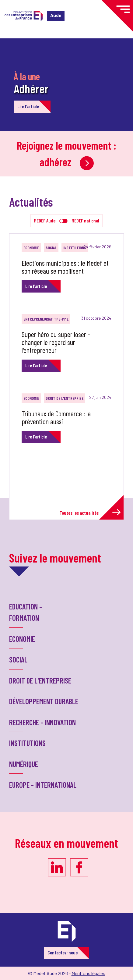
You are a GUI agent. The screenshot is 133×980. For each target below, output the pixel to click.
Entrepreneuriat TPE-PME (46, 319)
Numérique (24, 764)
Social (51, 248)
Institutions (75, 248)
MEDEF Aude (45, 220)
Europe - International (43, 785)
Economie (31, 248)
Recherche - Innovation (42, 722)
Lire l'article (28, 106)
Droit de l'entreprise (65, 398)
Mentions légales (88, 973)
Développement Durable (44, 701)
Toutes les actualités (90, 512)
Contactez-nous (63, 952)
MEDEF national (85, 220)
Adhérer (31, 88)
